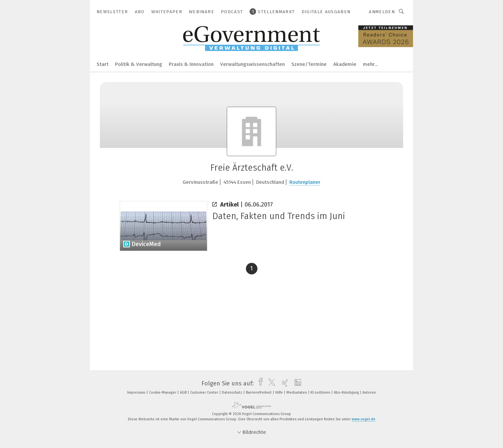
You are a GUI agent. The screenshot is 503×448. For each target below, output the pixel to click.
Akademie (345, 64)
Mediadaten (297, 392)
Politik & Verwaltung (139, 64)
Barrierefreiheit (259, 392)
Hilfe (280, 392)
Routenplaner (305, 182)
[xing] (283, 383)
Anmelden (382, 12)
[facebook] (259, 383)
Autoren (369, 392)
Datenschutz (233, 392)
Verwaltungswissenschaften (252, 64)
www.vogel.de (364, 419)
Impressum (137, 392)
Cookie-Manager (163, 392)
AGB (184, 392)
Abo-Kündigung (347, 392)
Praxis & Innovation (191, 64)
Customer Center (205, 392)
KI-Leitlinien (321, 392)
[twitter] (270, 383)
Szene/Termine (309, 64)
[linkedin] (296, 383)
